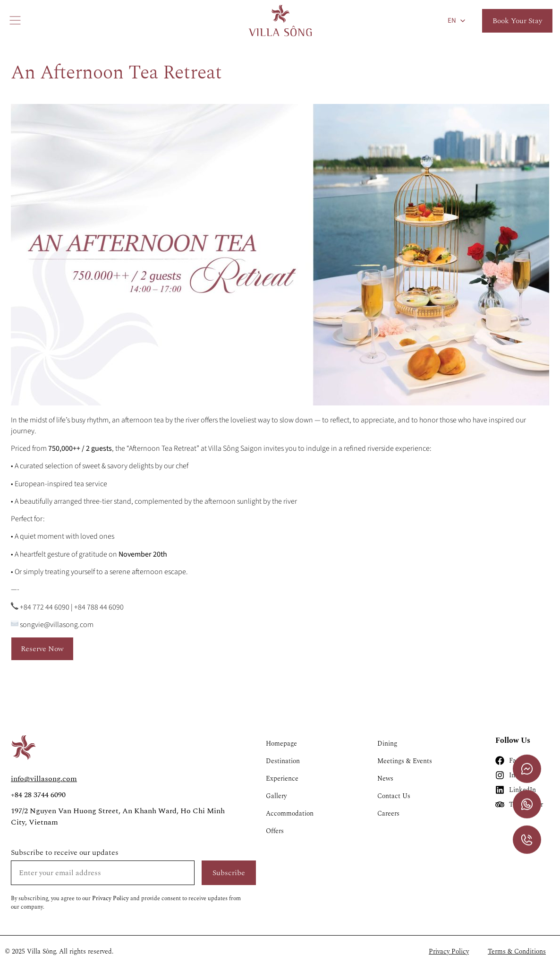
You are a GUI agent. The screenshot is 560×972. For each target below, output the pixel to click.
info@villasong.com (44, 779)
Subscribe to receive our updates (65, 852)
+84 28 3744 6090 (38, 795)
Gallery (276, 796)
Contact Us (394, 796)
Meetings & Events (405, 761)
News (385, 778)
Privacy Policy (110, 899)
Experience (282, 778)
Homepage (281, 744)
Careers (388, 813)
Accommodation (290, 813)
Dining (387, 744)
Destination (283, 761)
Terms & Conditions (517, 951)
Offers (275, 831)
